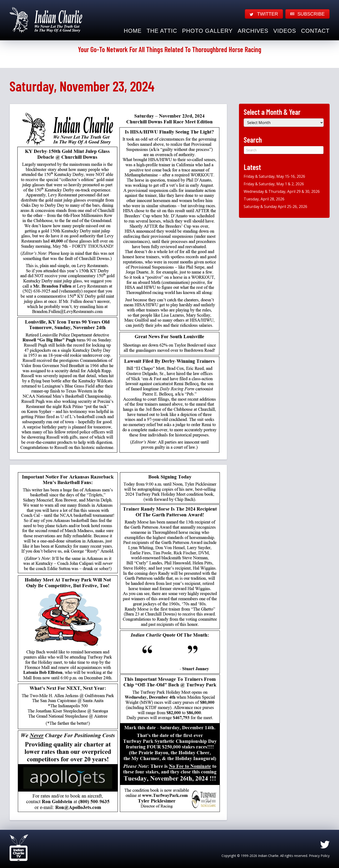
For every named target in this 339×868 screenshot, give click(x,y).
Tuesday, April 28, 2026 (264, 199)
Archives (253, 31)
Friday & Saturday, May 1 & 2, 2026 (274, 184)
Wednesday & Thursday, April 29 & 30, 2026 (282, 191)
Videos (285, 31)
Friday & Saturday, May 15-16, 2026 (274, 176)
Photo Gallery (208, 31)
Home (133, 31)
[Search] (284, 150)
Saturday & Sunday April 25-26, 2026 (275, 207)
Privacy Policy (319, 856)
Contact (315, 31)
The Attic (162, 31)
